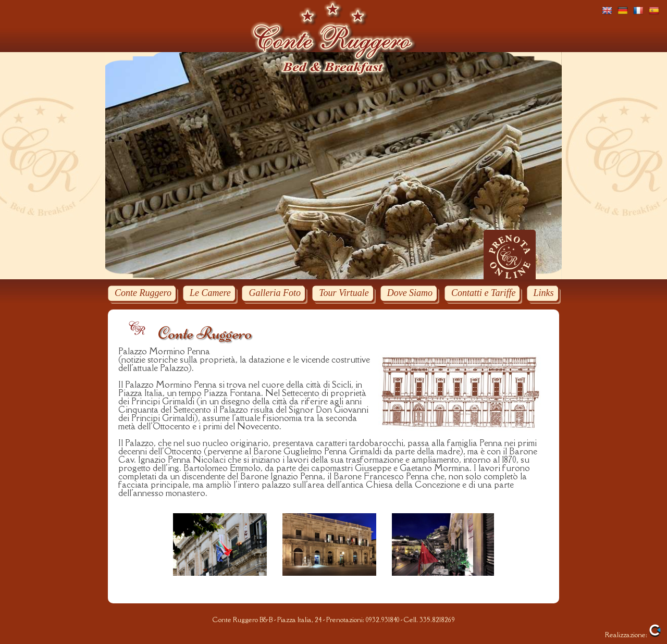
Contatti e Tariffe (483, 293)
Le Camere (210, 293)
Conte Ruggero (143, 293)
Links (544, 293)
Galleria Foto (275, 293)
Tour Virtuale (344, 293)
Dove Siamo (410, 293)
